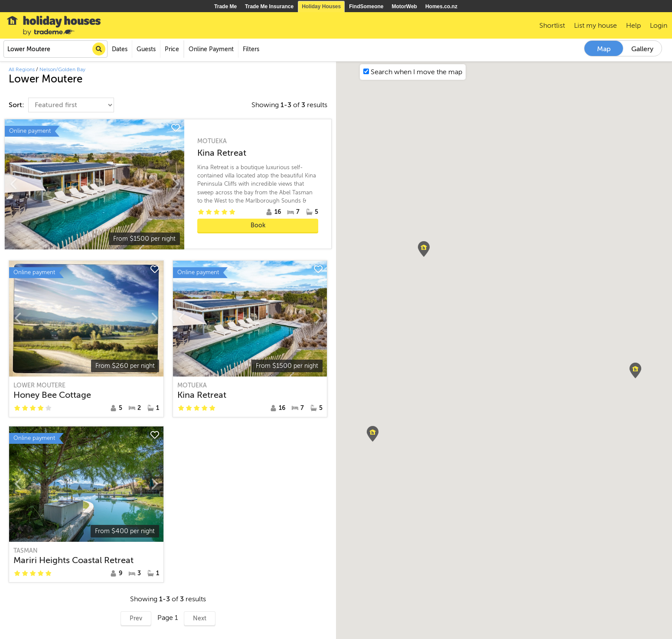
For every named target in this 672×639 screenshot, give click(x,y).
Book (258, 225)
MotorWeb (405, 7)
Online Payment (211, 49)
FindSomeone (366, 7)
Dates (120, 49)
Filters (251, 49)
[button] (373, 434)
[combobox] (55, 49)
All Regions (22, 69)
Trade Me (225, 7)
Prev (136, 618)
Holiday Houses (321, 7)
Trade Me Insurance (269, 7)
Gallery (642, 49)
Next (200, 618)
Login (659, 26)
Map (604, 49)
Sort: (17, 105)
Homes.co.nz (441, 7)
